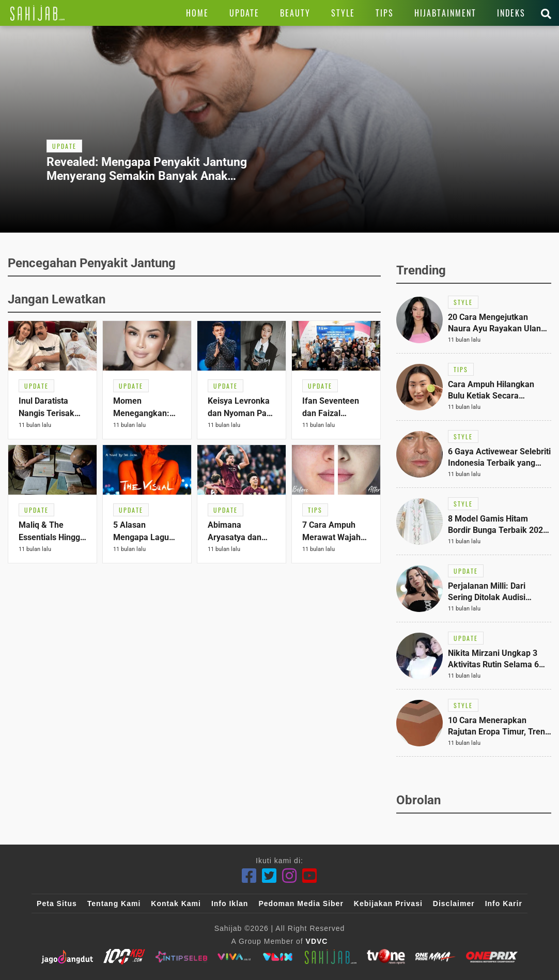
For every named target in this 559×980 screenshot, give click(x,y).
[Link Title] (37, 13)
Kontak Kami (176, 904)
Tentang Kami (114, 904)
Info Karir (504, 904)
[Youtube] (310, 876)
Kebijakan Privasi (388, 904)
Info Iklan (230, 904)
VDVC (317, 941)
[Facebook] (249, 876)
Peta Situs (57, 904)
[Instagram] (290, 876)
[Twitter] (269, 876)
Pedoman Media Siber (301, 904)
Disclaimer (454, 904)
